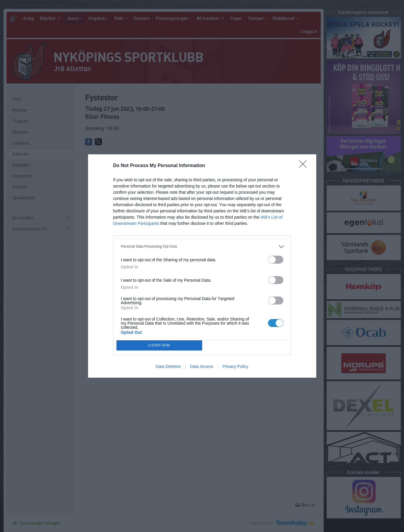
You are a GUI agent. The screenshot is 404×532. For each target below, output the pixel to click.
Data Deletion (168, 366)
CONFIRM (159, 346)
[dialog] (202, 266)
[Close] (305, 166)
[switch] (276, 260)
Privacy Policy (235, 366)
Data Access (202, 366)
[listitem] (202, 247)
